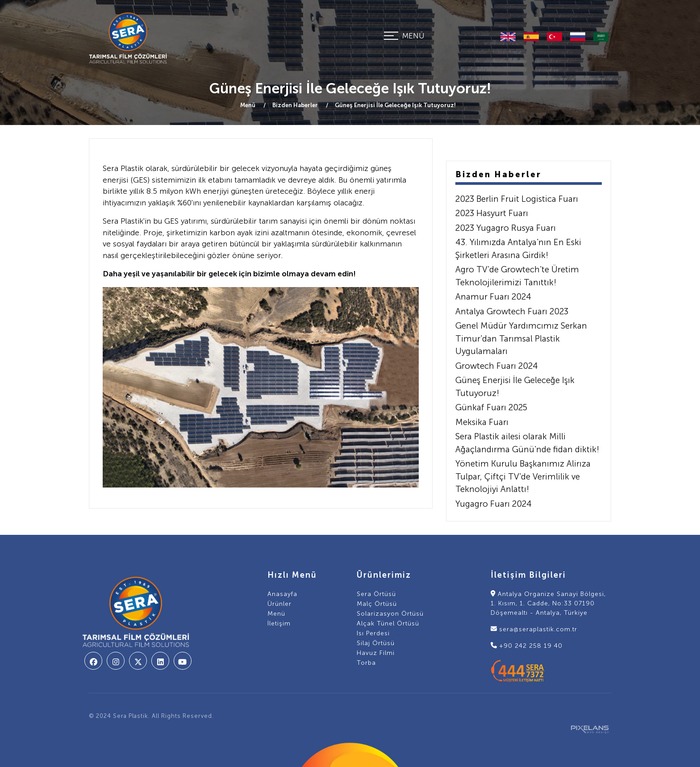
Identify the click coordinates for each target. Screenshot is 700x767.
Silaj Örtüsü (376, 643)
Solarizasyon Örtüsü (390, 614)
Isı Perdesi (373, 633)
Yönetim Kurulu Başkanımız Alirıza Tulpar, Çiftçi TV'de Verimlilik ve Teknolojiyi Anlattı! (523, 476)
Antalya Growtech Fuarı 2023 (512, 311)
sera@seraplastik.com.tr (534, 629)
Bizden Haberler (296, 105)
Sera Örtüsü (376, 594)
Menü (248, 105)
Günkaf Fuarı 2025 (491, 407)
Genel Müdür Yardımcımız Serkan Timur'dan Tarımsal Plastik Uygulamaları (521, 338)
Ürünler (279, 604)
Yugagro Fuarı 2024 (494, 504)
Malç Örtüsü (377, 604)
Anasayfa (282, 594)
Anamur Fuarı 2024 (493, 297)
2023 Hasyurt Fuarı (492, 213)
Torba (366, 663)
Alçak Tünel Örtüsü (388, 623)
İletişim (279, 623)
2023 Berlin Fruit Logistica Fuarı (517, 199)
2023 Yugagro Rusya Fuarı (506, 228)
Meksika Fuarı (482, 422)
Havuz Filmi (376, 653)
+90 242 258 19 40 (527, 646)
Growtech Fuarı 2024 (497, 366)
